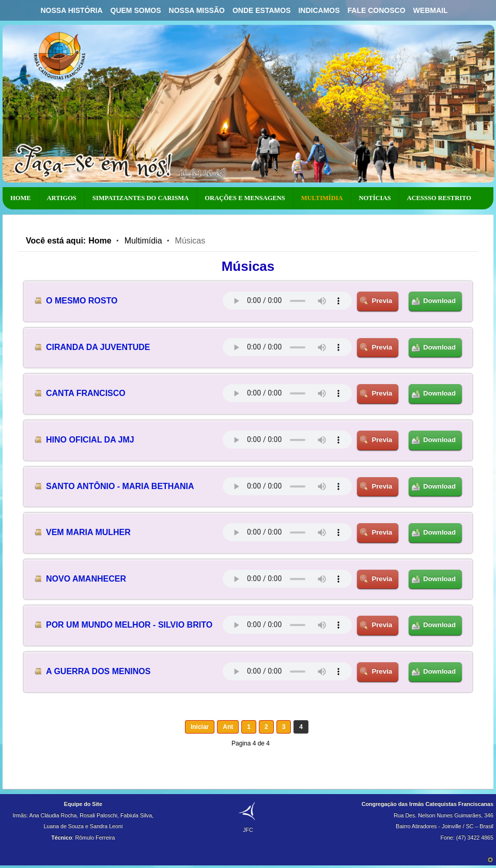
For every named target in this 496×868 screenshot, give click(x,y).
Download (439, 301)
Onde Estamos (262, 10)
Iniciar (200, 727)
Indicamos (319, 10)
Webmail (431, 10)
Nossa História (71, 10)
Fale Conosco (377, 10)
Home (100, 241)
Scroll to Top (490, 860)
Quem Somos (136, 10)
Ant (228, 727)
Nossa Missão (197, 10)
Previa (382, 301)
